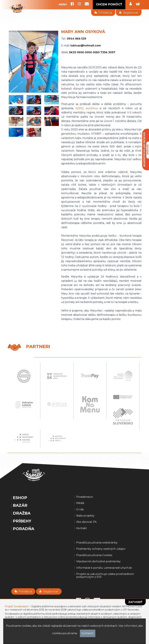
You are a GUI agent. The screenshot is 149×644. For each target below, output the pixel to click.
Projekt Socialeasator (17, 606)
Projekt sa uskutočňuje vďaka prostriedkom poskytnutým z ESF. (105, 576)
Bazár (20, 505)
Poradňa (24, 529)
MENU (63, 5)
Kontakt (82, 528)
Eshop (20, 498)
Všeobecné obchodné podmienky (98, 561)
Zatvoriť (135, 602)
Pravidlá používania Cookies (94, 555)
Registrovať (129, 13)
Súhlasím (88, 633)
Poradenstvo (85, 497)
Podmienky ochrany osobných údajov (101, 549)
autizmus (92, 108)
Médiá (80, 503)
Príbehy (22, 521)
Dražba (22, 513)
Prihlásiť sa (103, 13)
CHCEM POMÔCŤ (109, 4)
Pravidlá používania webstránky (97, 543)
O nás (80, 510)
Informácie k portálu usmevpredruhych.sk (104, 568)
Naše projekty (85, 516)
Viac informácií (128, 626)
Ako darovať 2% (86, 522)
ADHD (79, 108)
